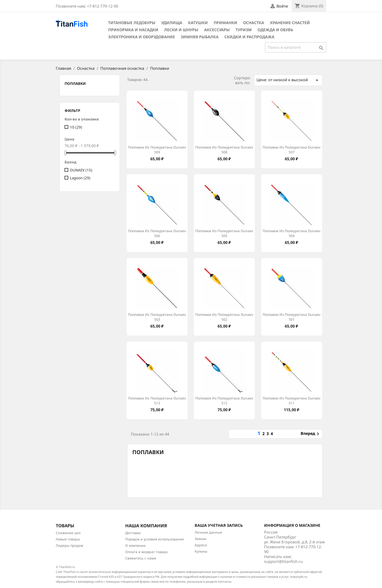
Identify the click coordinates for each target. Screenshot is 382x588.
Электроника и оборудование (142, 37)
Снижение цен (68, 533)
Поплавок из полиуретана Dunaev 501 (291, 317)
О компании (135, 545)
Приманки (225, 23)
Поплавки (75, 83)
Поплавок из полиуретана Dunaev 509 (157, 150)
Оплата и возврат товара (146, 552)
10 (76, 127)
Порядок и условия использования (154, 539)
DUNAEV (81, 170)
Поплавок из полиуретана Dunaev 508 (224, 150)
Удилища (172, 23)
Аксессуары (217, 30)
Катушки (198, 23)
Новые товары (68, 539)
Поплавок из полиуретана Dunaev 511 (291, 401)
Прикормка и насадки (133, 30)
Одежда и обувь (275, 30)
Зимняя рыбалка (200, 37)
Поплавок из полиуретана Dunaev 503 (157, 317)
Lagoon (80, 178)
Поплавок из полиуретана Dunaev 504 (291, 233)
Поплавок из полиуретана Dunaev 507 (291, 150)
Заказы (201, 539)
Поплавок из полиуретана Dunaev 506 (157, 233)
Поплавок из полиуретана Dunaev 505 (224, 233)
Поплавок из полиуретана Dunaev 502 (224, 317)
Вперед (311, 434)
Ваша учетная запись (219, 525)
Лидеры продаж (70, 545)
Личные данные (208, 532)
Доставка (133, 533)
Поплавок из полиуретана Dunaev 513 (157, 401)
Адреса (201, 545)
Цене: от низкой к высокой (288, 80)
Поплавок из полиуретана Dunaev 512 (224, 401)
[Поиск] (296, 47)
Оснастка (254, 23)
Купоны (201, 551)
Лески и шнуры (181, 30)
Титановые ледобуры (132, 23)
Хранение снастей (290, 23)
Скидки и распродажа (249, 37)
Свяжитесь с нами (141, 558)
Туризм (244, 30)
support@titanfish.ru (283, 561)
